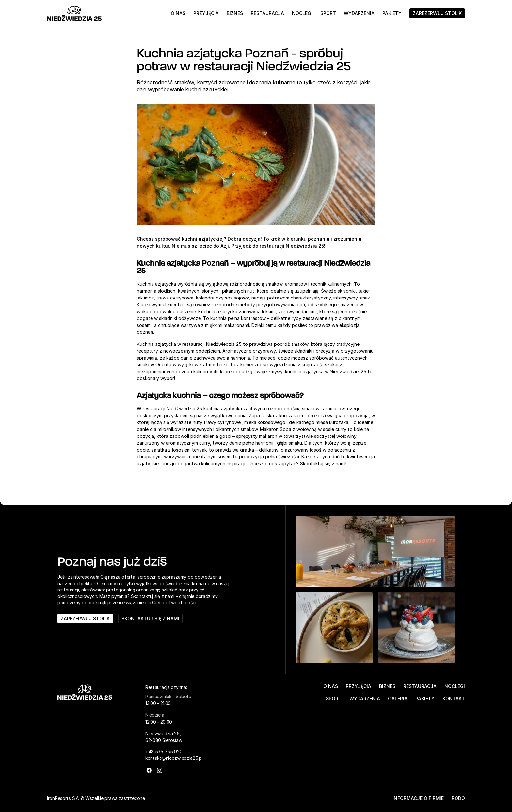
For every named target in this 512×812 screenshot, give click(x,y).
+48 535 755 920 (164, 751)
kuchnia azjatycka (223, 409)
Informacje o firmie (418, 798)
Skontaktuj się (315, 463)
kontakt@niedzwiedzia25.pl (174, 758)
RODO (458, 798)
